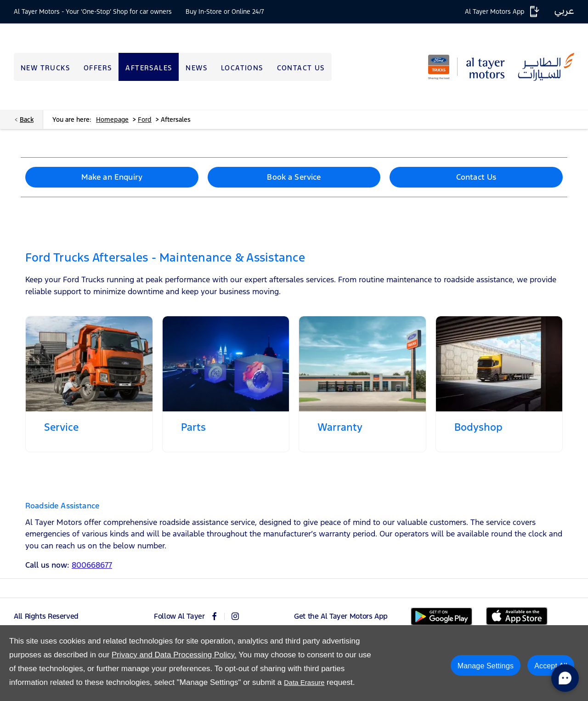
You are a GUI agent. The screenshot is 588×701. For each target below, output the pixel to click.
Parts (193, 427)
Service (61, 427)
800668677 (92, 565)
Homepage (112, 120)
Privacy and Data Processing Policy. (174, 655)
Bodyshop (478, 427)
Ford (145, 120)
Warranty (340, 427)
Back (27, 120)
